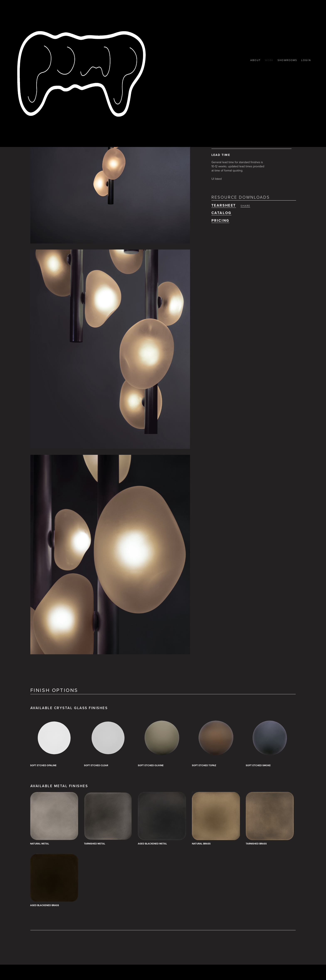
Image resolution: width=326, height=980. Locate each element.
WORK (267, 60)
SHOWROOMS (286, 60)
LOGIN (306, 60)
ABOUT (252, 60)
